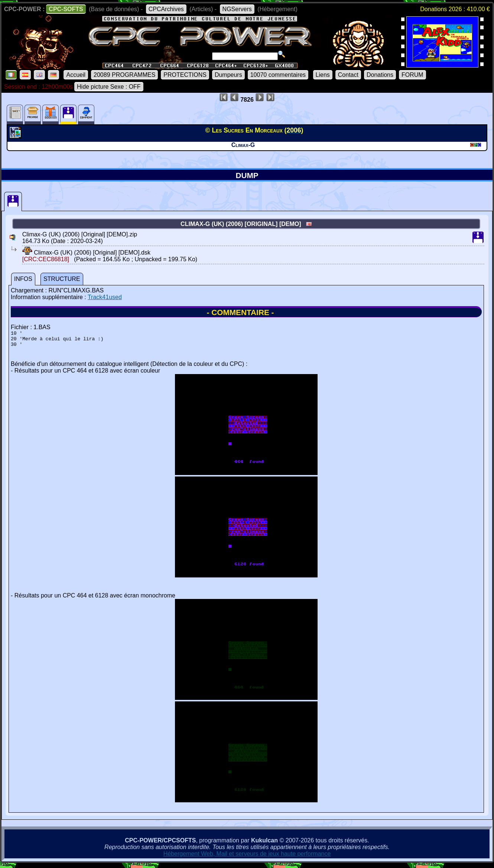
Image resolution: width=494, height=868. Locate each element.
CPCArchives (166, 9)
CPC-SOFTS (66, 9)
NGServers (237, 9)
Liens (323, 75)
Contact (348, 75)
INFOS (23, 279)
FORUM (412, 75)
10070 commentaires (278, 75)
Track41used (105, 297)
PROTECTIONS (185, 75)
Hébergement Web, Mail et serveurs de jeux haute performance (247, 857)
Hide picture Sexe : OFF (109, 87)
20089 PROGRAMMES (124, 75)
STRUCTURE (62, 279)
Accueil (76, 75)
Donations (380, 75)
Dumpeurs (228, 75)
